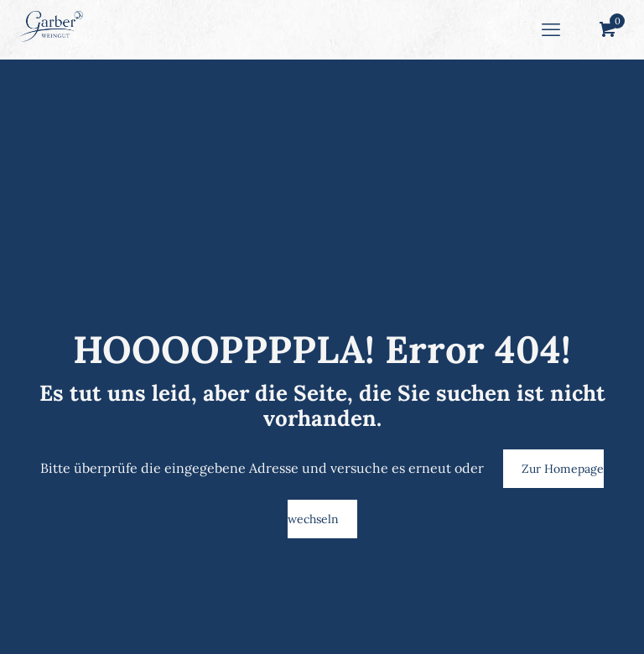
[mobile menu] (551, 29)
